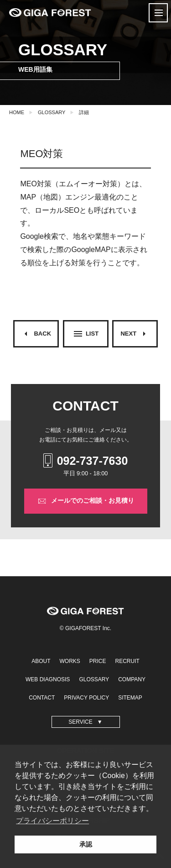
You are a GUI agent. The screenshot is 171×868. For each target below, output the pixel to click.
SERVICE (80, 722)
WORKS (70, 661)
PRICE (98, 661)
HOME (17, 112)
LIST (85, 334)
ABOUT (41, 661)
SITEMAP (130, 698)
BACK (36, 334)
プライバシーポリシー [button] (52, 821)
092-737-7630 (86, 461)
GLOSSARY (52, 112)
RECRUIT (127, 661)
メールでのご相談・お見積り (86, 501)
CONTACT (42, 698)
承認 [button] (86, 844)
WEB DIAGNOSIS (48, 679)
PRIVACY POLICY (86, 698)
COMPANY (132, 679)
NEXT (135, 334)
